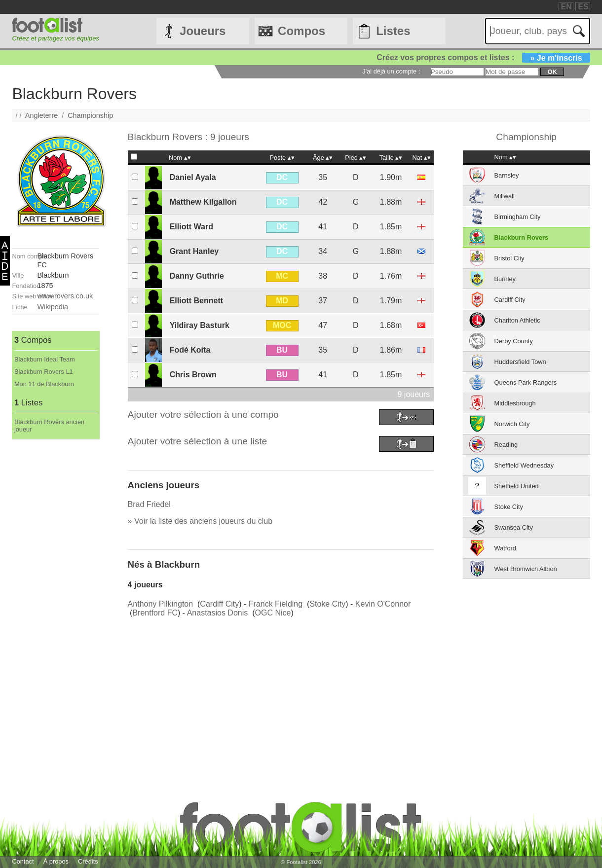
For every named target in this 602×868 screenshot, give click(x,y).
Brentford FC (155, 613)
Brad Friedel (149, 504)
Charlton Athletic (517, 320)
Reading (506, 445)
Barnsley (507, 175)
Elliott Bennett (196, 301)
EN (566, 7)
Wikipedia (53, 307)
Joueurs (203, 31)
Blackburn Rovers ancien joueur (49, 426)
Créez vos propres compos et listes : (483, 57)
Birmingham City (518, 217)
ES (583, 7)
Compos (301, 31)
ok (552, 72)
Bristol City (509, 258)
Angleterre (41, 115)
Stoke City (327, 604)
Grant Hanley (194, 251)
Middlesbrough (515, 403)
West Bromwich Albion (526, 569)
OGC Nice (273, 613)
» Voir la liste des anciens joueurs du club (200, 521)
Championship (90, 115)
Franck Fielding (276, 604)
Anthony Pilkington (161, 604)
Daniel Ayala (193, 177)
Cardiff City (219, 604)
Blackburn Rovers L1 (44, 372)
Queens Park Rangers (526, 382)
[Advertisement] (55, 587)
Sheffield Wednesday (524, 465)
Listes (393, 31)
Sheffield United (517, 486)
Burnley (505, 279)
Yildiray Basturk (200, 325)
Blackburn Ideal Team (45, 359)
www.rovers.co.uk (65, 296)
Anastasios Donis (218, 613)
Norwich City (512, 424)
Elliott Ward (191, 227)
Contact (23, 861)
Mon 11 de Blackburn (44, 384)
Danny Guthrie (197, 276)
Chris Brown (193, 375)
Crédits (88, 861)
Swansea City (514, 527)
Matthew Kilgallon (203, 202)
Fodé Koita (190, 350)
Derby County (514, 341)
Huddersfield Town (520, 362)
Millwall (505, 196)
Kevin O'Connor (383, 604)
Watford (505, 548)
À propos (56, 861)
